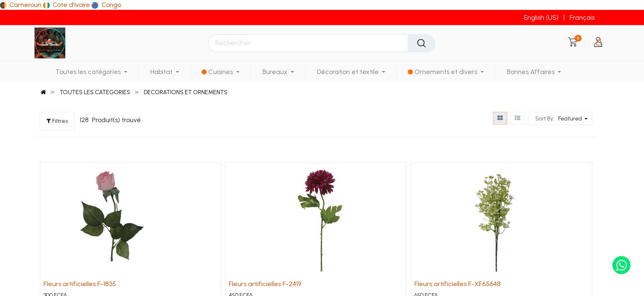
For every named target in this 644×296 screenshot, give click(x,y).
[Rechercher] (421, 43)
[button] (574, 118)
